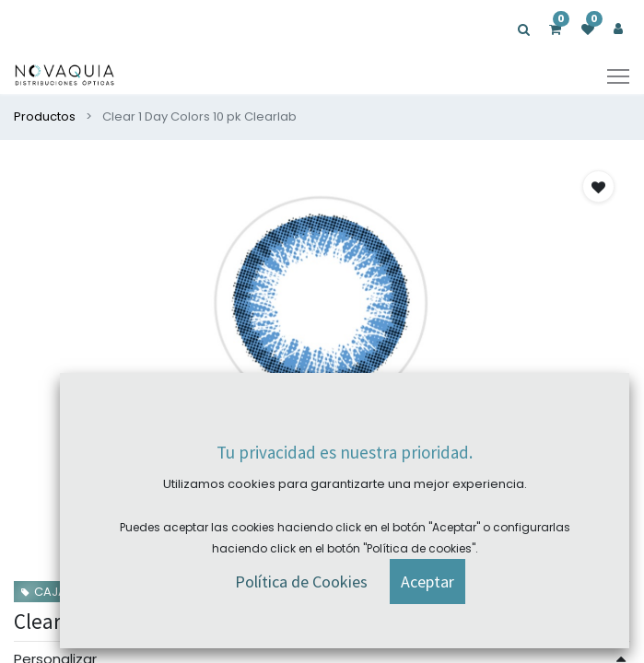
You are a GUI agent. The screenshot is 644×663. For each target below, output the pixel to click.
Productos (45, 116)
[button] (598, 186)
